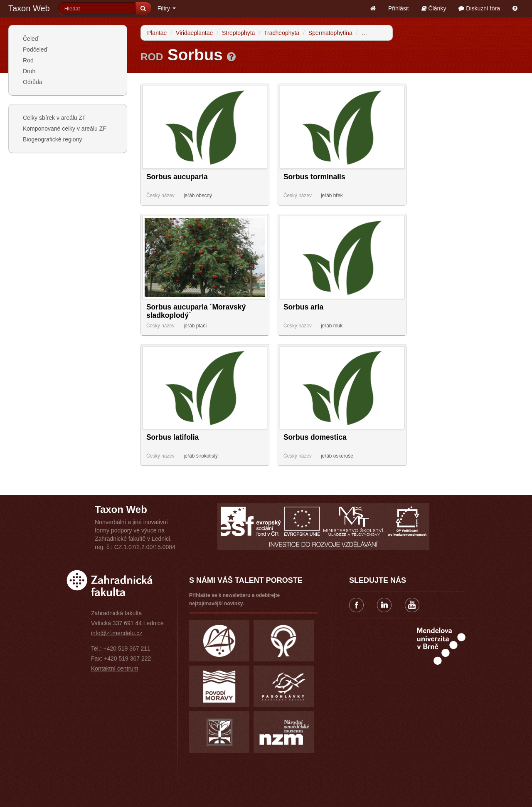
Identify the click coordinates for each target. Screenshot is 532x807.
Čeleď (31, 39)
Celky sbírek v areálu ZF (54, 118)
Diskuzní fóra (479, 8)
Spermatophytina (330, 33)
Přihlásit (399, 8)
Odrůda (33, 82)
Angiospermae (380, 33)
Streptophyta (238, 33)
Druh (29, 71)
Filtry (167, 8)
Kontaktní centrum (115, 668)
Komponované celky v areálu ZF (65, 129)
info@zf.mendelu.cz (117, 633)
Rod (28, 60)
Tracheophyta (282, 33)
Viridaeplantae (194, 33)
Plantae (157, 33)
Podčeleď (35, 50)
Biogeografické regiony (52, 139)
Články (434, 8)
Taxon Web (29, 8)
